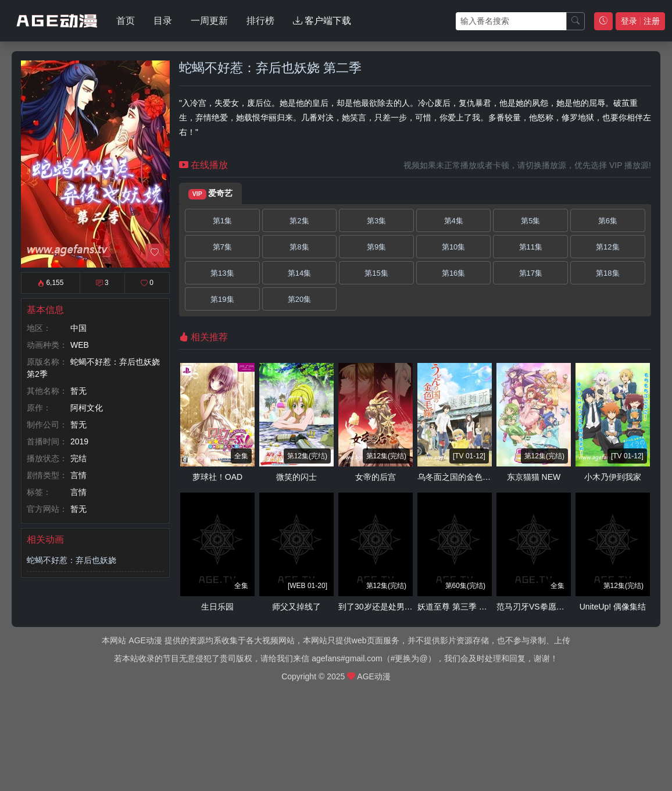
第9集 (376, 247)
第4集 (454, 221)
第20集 (299, 299)
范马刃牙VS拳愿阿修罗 (539, 607)
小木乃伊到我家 (613, 477)
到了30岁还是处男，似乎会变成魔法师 (408, 607)
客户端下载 (322, 21)
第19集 (222, 299)
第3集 (376, 221)
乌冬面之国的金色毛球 (458, 477)
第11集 (531, 247)
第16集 (453, 273)
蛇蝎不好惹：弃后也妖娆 (72, 560)
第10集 (453, 247)
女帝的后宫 (376, 477)
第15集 (376, 273)
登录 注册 (640, 21)
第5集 (530, 221)
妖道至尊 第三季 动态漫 (460, 607)
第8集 (299, 247)
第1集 (222, 221)
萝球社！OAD (217, 477)
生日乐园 (217, 607)
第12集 (607, 247)
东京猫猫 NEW (534, 477)
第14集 (299, 273)
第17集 (531, 273)
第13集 (222, 273)
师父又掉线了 (296, 607)
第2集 (299, 221)
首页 (126, 21)
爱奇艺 (210, 194)
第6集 (608, 221)
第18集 (607, 273)
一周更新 (209, 21)
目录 (163, 21)
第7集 (222, 247)
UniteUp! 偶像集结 (613, 607)
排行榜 (260, 21)
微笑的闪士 (296, 477)
